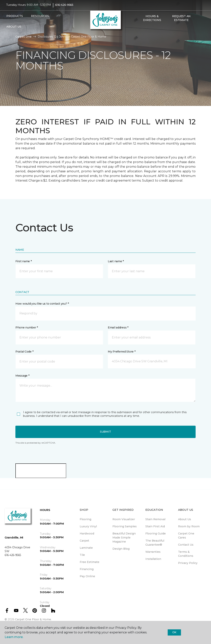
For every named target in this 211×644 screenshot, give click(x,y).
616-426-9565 (64, 7)
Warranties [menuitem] (153, 552)
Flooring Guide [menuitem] (156, 533)
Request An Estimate (181, 20)
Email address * (118, 327)
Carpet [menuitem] (84, 541)
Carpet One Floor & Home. (33, 619)
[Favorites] (145, 30)
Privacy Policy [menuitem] (188, 563)
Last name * (116, 261)
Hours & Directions (152, 20)
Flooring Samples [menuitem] (125, 526)
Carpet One (23, 37)
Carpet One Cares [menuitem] (186, 536)
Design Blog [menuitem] (121, 549)
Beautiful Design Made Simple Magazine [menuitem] (124, 538)
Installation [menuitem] (153, 559)
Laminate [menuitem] (86, 548)
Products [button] (15, 18)
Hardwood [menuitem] (87, 533)
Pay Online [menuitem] (87, 576)
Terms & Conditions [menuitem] (186, 554)
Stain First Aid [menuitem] (155, 526)
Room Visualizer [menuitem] (124, 519)
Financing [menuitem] (87, 569)
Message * (22, 376)
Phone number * (27, 327)
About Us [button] (14, 28)
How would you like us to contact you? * (42, 304)
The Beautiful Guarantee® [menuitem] (155, 543)
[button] (141, 30)
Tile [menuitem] (82, 555)
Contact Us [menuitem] (186, 545)
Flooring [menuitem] (85, 519)
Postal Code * (24, 352)
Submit (105, 432)
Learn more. (14, 637)
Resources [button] (40, 18)
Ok (174, 632)
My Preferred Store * (122, 352)
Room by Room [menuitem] (189, 526)
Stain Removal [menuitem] (155, 519)
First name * (24, 261)
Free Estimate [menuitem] (90, 562)
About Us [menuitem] (185, 519)
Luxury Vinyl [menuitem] (88, 526)
